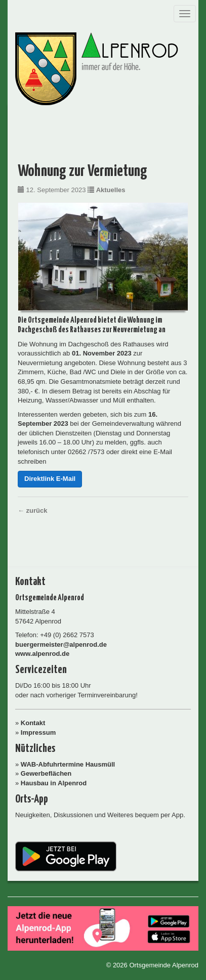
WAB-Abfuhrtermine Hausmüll (68, 764)
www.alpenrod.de (42, 654)
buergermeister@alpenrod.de (61, 644)
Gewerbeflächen (46, 773)
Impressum (38, 732)
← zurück (33, 510)
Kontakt (33, 723)
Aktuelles (111, 190)
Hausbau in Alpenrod (54, 783)
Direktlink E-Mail (50, 479)
